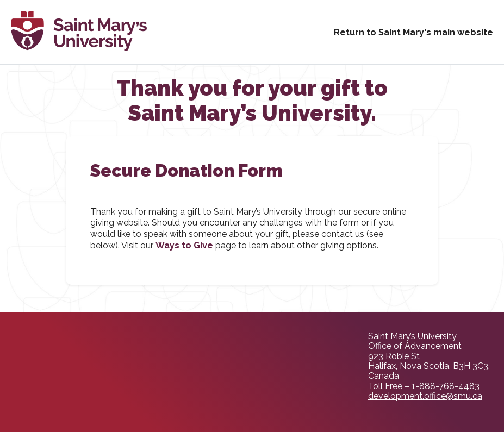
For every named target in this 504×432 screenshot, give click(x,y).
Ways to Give (184, 245)
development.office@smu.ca (425, 396)
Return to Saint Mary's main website (413, 32)
